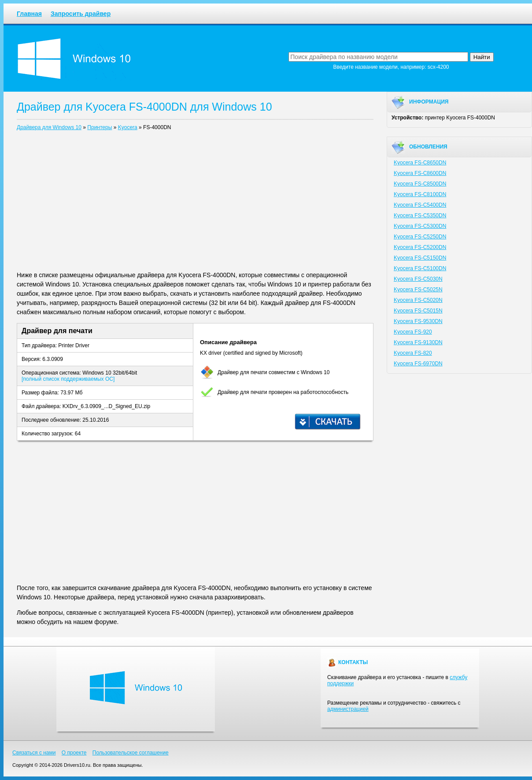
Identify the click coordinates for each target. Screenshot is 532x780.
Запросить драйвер (81, 14)
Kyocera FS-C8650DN (420, 163)
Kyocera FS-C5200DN (420, 247)
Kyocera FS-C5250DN (420, 237)
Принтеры (100, 127)
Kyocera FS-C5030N (418, 279)
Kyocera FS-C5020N (418, 300)
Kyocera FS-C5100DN (420, 268)
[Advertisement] (195, 203)
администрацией (348, 709)
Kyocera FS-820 (413, 353)
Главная (29, 14)
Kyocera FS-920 (413, 332)
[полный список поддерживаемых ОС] (68, 379)
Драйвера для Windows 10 (49, 127)
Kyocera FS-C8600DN (420, 173)
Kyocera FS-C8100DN (420, 194)
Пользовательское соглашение (131, 753)
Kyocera (128, 127)
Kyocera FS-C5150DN (420, 258)
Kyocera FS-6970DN (418, 364)
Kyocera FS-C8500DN (420, 184)
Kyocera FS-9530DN (418, 321)
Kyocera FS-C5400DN (420, 205)
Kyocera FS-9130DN (418, 342)
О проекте (74, 753)
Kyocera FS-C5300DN (420, 226)
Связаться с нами (34, 753)
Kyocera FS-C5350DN (420, 215)
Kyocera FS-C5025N (418, 290)
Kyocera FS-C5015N (418, 311)
